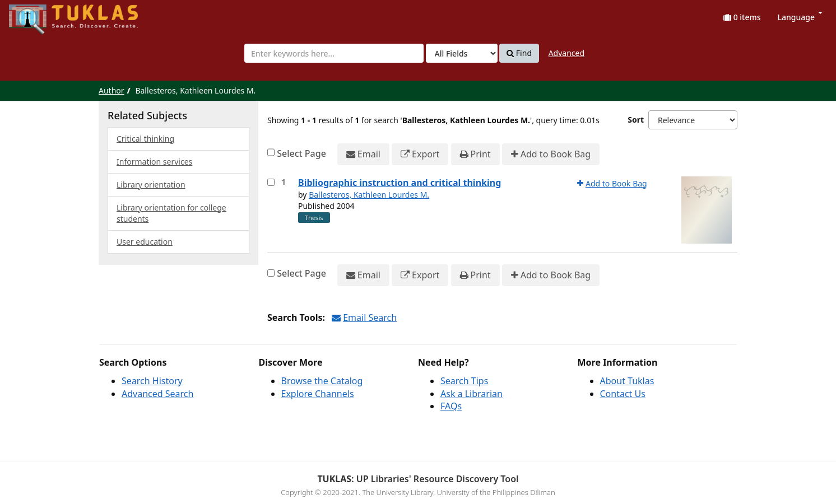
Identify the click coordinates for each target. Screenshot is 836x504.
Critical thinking (145, 139)
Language (800, 17)
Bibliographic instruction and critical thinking (400, 183)
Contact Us (623, 394)
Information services (154, 162)
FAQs (451, 406)
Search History (152, 381)
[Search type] (462, 53)
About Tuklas (627, 381)
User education (145, 242)
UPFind (36, 14)
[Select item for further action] (271, 182)
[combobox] (334, 53)
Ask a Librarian (472, 394)
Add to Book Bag (551, 154)
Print (475, 154)
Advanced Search (157, 394)
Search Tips (464, 381)
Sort (636, 120)
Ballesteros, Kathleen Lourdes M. (369, 195)
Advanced (566, 53)
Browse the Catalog (322, 381)
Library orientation (151, 185)
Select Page (301, 153)
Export (420, 154)
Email (363, 154)
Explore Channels (318, 394)
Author (112, 90)
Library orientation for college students (171, 213)
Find (519, 53)
